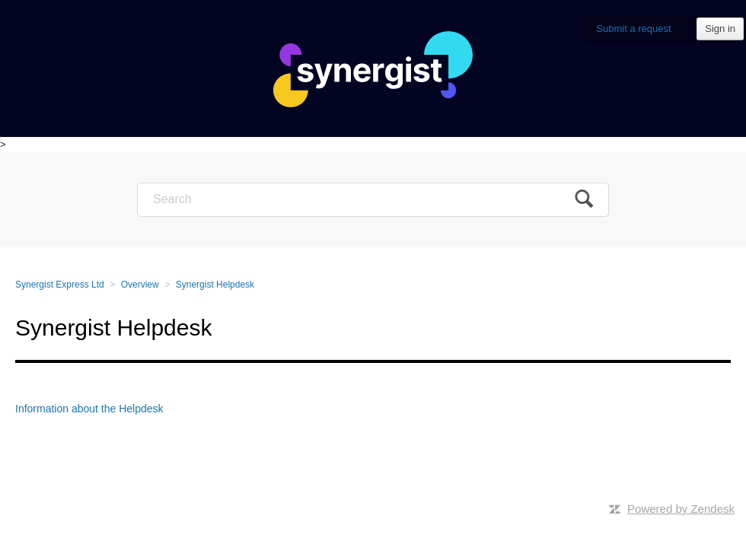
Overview (140, 285)
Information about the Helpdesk (89, 409)
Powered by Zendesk (681, 509)
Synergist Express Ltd (60, 285)
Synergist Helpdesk (215, 285)
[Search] (373, 200)
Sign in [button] (720, 29)
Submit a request (633, 29)
